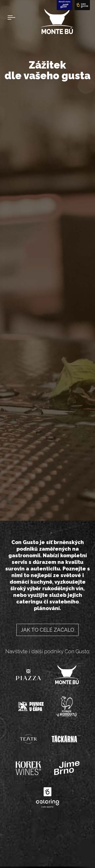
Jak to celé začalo (48, 630)
